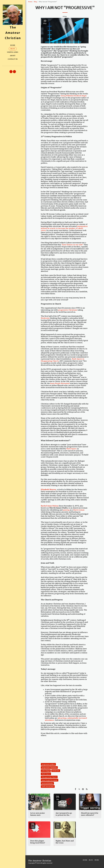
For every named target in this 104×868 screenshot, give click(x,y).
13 (83, 798)
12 (32, 798)
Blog (35, 2)
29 (32, 825)
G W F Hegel (46, 771)
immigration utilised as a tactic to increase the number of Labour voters (64, 228)
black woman (79, 510)
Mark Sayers (71, 449)
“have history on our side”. (72, 245)
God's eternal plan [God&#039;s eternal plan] (48, 786)
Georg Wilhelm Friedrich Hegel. (74, 96)
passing (66, 510)
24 (58, 825)
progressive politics (48, 764)
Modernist (45, 318)
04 (58, 798)
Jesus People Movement (60, 383)
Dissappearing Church (49, 777)
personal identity (47, 783)
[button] (11, 72)
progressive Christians (68, 310)
